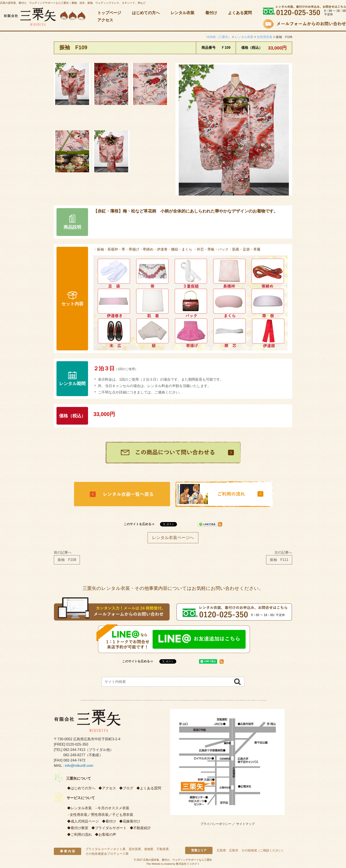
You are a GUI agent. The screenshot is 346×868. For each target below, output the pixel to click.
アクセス (105, 20)
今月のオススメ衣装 (113, 808)
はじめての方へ (146, 13)
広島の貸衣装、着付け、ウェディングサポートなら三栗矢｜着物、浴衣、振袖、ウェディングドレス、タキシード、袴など (73, 3)
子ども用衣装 (123, 815)
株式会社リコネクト (188, 864)
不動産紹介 (142, 828)
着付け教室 (79, 828)
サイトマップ (245, 824)
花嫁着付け (132, 821)
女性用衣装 (79, 815)
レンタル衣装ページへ (173, 538)
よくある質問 (240, 13)
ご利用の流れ (81, 835)
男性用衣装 (100, 815)
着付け (211, 13)
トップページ (109, 13)
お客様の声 (107, 835)
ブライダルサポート (111, 828)
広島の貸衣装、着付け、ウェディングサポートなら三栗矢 (178, 860)
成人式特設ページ (85, 821)
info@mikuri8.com (79, 766)
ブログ (128, 788)
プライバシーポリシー (216, 824)
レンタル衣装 (182, 13)
